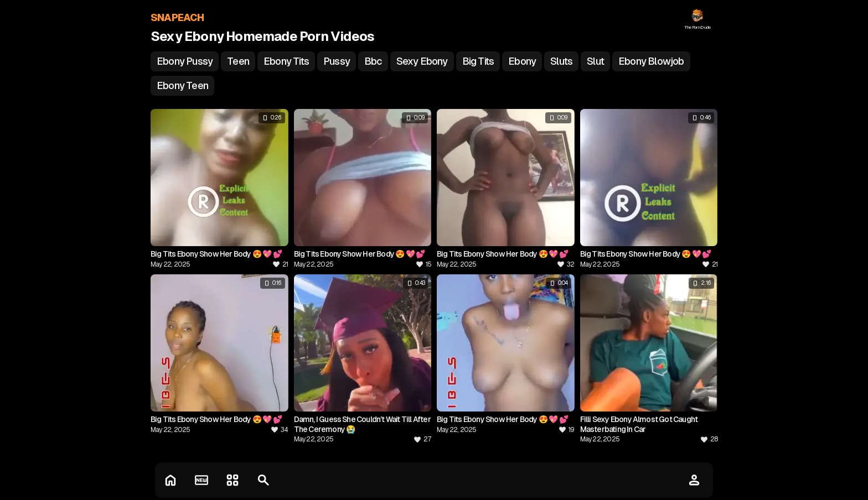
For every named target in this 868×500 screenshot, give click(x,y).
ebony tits (286, 61)
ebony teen (182, 85)
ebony (522, 61)
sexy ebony (422, 61)
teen (238, 61)
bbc (373, 61)
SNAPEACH (177, 17)
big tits (478, 61)
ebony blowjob (651, 61)
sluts (561, 61)
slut (595, 61)
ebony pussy (185, 61)
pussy (337, 61)
